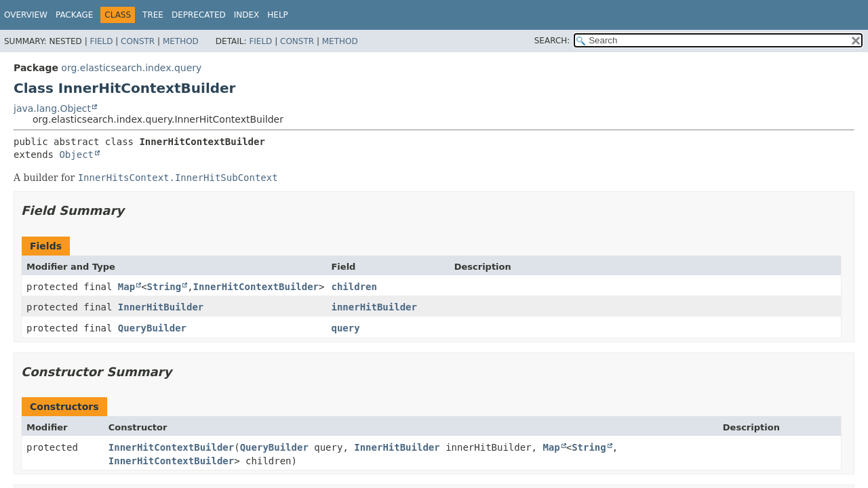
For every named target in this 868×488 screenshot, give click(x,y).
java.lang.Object (52, 108)
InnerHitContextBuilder (256, 287)
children (354, 287)
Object (76, 155)
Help (278, 15)
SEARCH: (552, 41)
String (164, 287)
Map (126, 287)
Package (74, 15)
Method (181, 41)
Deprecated (199, 15)
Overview (26, 15)
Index (247, 15)
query (345, 328)
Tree (153, 15)
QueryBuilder (152, 328)
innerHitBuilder (374, 307)
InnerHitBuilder (161, 307)
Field (101, 41)
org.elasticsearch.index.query (131, 68)
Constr (138, 41)
